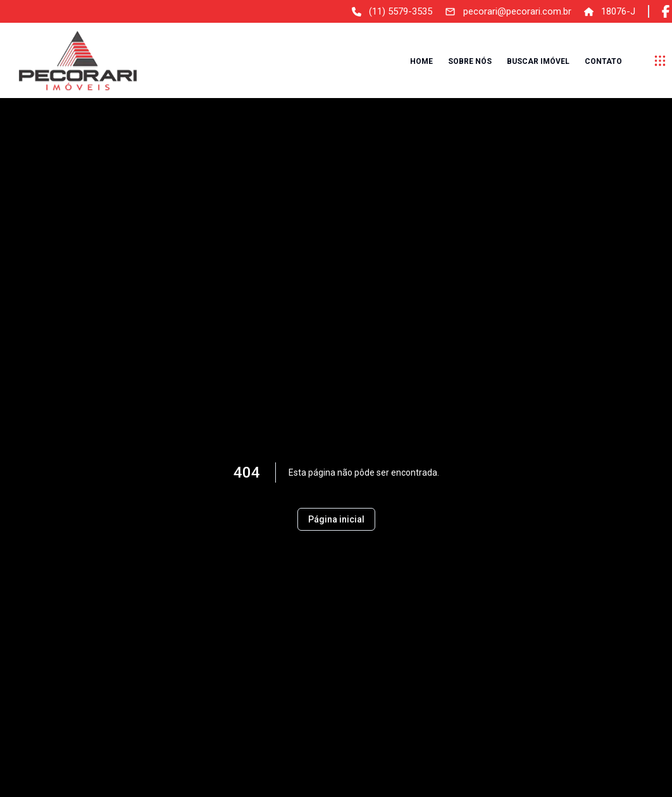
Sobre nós (470, 61)
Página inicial (336, 519)
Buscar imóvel (538, 61)
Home (421, 61)
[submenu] (660, 61)
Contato (603, 61)
